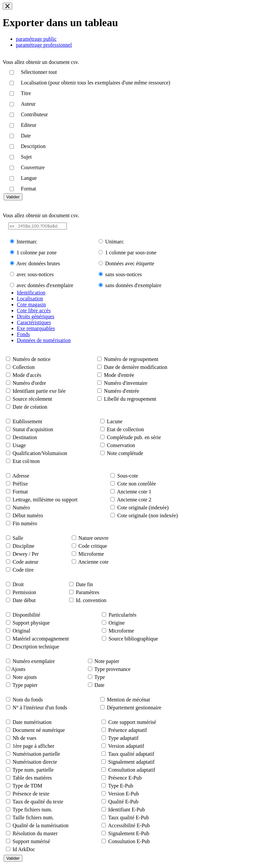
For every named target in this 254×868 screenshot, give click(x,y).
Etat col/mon (26, 461)
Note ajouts (25, 677)
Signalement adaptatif (131, 762)
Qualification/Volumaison (40, 453)
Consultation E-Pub (129, 841)
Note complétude (125, 453)
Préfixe (20, 484)
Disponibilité (26, 615)
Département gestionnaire (134, 708)
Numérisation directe (35, 762)
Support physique (31, 623)
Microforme (91, 554)
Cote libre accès (34, 310)
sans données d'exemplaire (133, 285)
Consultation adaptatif (132, 770)
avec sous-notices (35, 274)
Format (20, 492)
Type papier (25, 685)
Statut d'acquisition (33, 429)
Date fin (84, 584)
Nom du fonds (28, 700)
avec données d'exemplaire (45, 285)
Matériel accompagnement (41, 639)
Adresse (21, 476)
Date (100, 685)
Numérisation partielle (36, 754)
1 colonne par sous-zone (131, 253)
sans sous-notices (124, 274)
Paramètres (87, 592)
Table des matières (32, 778)
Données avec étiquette (130, 263)
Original (21, 631)
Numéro (21, 508)
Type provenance (112, 669)
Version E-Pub (124, 794)
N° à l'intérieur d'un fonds (40, 708)
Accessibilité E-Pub (129, 825)
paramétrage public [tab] (36, 39)
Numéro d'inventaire (126, 383)
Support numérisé (31, 841)
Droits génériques (36, 316)
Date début (24, 600)
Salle (18, 538)
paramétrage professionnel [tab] (44, 45)
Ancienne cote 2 (134, 500)
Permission (24, 592)
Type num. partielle (33, 770)
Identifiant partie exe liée (39, 391)
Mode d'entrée (119, 375)
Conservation (121, 445)
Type (100, 677)
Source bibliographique (133, 639)
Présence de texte (31, 794)
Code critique (93, 546)
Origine (117, 623)
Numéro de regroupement (131, 359)
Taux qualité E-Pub (128, 817)
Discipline (23, 546)
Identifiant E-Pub (127, 810)
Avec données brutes (38, 263)
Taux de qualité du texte (38, 802)
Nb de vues (24, 738)
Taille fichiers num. (33, 817)
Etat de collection (125, 429)
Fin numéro (25, 523)
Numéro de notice (32, 359)
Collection (24, 367)
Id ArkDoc (24, 849)
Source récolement (32, 399)
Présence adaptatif (127, 730)
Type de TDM (27, 786)
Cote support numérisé (132, 722)
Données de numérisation (44, 340)
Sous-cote (127, 476)
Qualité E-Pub (123, 802)
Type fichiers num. (32, 810)
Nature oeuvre (93, 538)
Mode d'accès (27, 375)
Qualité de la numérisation (41, 825)
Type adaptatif (123, 738)
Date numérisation (32, 722)
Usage (19, 445)
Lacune (115, 421)
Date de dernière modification (135, 367)
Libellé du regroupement (130, 399)
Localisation (30, 299)
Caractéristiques (34, 322)
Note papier (107, 661)
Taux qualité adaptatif (131, 754)
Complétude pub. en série (134, 437)
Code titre (23, 570)
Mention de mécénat (128, 700)
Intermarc (27, 242)
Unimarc (114, 242)
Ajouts (18, 669)
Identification (31, 293)
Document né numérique (39, 730)
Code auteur (25, 562)
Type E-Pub (121, 786)
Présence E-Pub (125, 778)
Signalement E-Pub (129, 833)
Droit (18, 584)
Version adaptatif (126, 746)
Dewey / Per (26, 554)
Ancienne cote (93, 562)
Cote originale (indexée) (143, 508)
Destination (25, 437)
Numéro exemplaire (34, 661)
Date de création (30, 407)
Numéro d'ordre (29, 383)
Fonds (23, 334)
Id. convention (91, 600)
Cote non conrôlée (136, 484)
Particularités (122, 615)
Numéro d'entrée (121, 391)
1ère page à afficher (33, 746)
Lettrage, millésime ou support (45, 500)
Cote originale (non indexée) (148, 515)
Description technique (36, 647)
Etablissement (27, 421)
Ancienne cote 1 (134, 492)
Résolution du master (35, 833)
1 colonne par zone (37, 253)
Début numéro (28, 515)
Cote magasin (31, 305)
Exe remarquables (36, 328)
